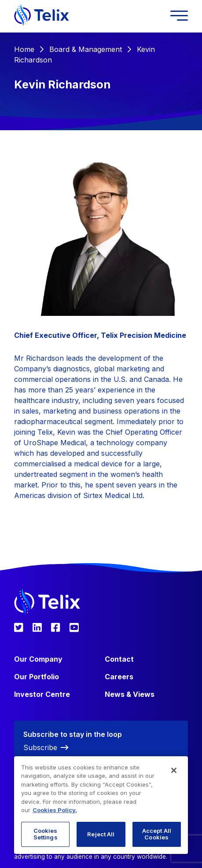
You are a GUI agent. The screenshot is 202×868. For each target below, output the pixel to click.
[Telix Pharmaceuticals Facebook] (56, 628)
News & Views (130, 694)
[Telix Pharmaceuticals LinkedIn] (37, 628)
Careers (119, 677)
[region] (101, 805)
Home (24, 49)
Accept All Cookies (157, 834)
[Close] (174, 770)
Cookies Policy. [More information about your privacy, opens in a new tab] (55, 810)
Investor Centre (42, 694)
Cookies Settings (46, 834)
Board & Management (86, 49)
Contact (119, 659)
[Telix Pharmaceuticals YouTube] (74, 628)
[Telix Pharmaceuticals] (42, 16)
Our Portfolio (37, 677)
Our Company (38, 659)
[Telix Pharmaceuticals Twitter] (19, 628)
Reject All (101, 834)
